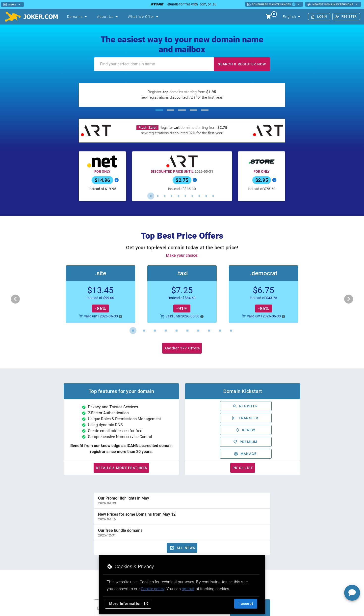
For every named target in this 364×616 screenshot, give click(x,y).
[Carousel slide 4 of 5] (193, 110)
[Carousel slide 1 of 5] (159, 110)
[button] (182, 294)
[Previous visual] (15, 299)
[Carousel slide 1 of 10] (151, 196)
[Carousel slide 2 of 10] (158, 196)
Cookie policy (153, 589)
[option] (182, 501)
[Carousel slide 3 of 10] (165, 196)
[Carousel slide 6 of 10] (185, 196)
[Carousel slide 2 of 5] (171, 110)
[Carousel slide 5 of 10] (179, 196)
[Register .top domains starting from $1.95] (182, 95)
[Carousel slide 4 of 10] (172, 196)
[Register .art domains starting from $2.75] (182, 131)
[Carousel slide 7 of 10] (192, 196)
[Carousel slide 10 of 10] (213, 196)
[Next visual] (349, 299)
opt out (188, 589)
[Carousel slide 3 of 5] (182, 110)
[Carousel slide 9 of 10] (206, 196)
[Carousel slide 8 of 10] (199, 196)
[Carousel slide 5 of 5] (205, 110)
